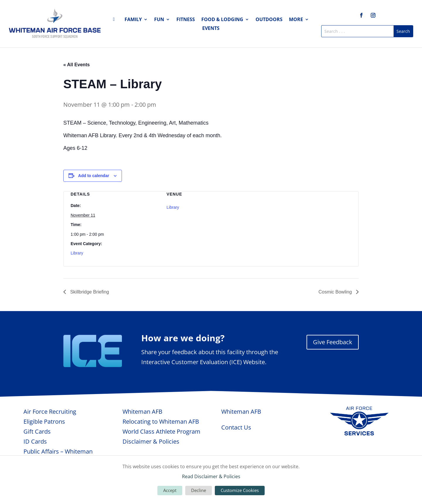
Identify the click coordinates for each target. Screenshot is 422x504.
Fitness (186, 20)
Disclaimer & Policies (151, 441)
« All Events (76, 65)
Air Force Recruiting (50, 411)
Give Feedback (333, 342)
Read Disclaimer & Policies (211, 476)
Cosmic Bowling (336, 292)
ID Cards (35, 441)
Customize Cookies (240, 490)
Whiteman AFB (142, 411)
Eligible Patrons (44, 421)
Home (115, 21)
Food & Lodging (222, 20)
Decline (199, 490)
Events (211, 29)
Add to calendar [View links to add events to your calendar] (94, 176)
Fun (159, 20)
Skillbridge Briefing (89, 292)
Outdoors (269, 20)
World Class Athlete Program (161, 431)
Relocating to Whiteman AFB (161, 421)
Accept (170, 490)
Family (133, 20)
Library (77, 253)
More (296, 20)
